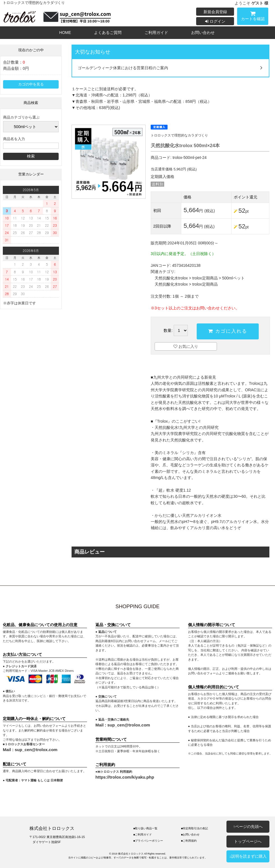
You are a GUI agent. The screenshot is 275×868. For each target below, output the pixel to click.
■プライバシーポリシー (148, 841)
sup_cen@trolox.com (36, 750)
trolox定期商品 (205, 278)
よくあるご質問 (108, 33)
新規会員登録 (215, 12)
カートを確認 (253, 17)
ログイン (215, 21)
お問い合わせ (203, 33)
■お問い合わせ (190, 835)
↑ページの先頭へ (248, 827)
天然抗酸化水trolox (171, 278)
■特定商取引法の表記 (194, 828)
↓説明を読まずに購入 (248, 856)
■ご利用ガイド (143, 835)
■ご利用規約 (189, 841)
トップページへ (248, 841)
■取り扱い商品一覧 (145, 828)
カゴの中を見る (31, 84)
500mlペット (233, 278)
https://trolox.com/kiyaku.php (125, 777)
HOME (65, 33)
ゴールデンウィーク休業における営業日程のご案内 (123, 68)
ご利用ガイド (156, 33)
